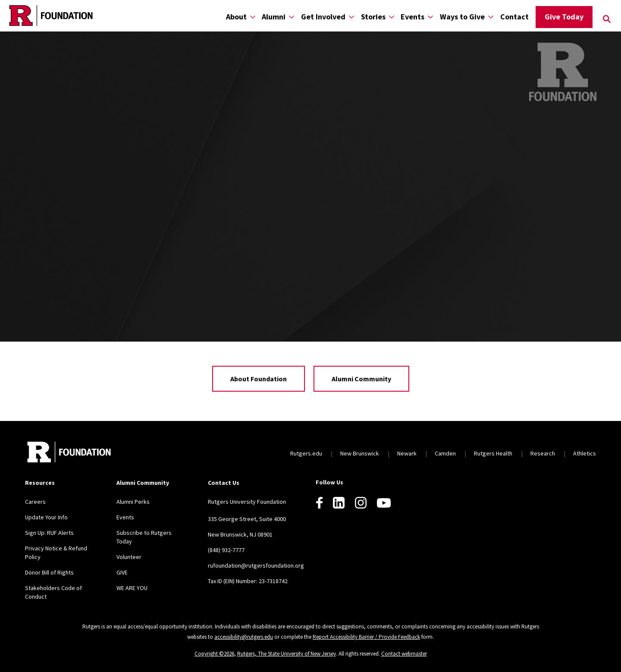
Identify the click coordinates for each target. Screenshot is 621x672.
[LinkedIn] (339, 503)
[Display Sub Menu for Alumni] (292, 17)
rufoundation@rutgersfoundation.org (256, 565)
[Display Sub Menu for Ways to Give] (491, 17)
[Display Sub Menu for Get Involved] (351, 17)
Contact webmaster (404, 654)
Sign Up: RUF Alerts (49, 533)
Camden (445, 453)
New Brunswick (360, 453)
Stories (373, 17)
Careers (35, 502)
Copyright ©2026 (214, 654)
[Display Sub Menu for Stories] (392, 17)
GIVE (122, 572)
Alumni (274, 17)
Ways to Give (462, 17)
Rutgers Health (493, 453)
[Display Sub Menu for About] (253, 17)
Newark (407, 453)
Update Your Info (46, 517)
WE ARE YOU (132, 588)
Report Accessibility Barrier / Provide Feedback (366, 637)
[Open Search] (607, 19)
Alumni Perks (133, 502)
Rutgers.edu (306, 453)
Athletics (585, 453)
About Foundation (259, 379)
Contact (514, 17)
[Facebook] (319, 503)
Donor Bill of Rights (49, 572)
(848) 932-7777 (226, 550)
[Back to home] (69, 453)
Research (543, 453)
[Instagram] (361, 503)
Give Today (564, 17)
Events (412, 17)
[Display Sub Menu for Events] (430, 17)
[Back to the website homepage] (51, 16)
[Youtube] (384, 503)
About (236, 17)
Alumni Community (361, 379)
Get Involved (323, 17)
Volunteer (129, 557)
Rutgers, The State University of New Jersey (287, 654)
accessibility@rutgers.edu (244, 637)
